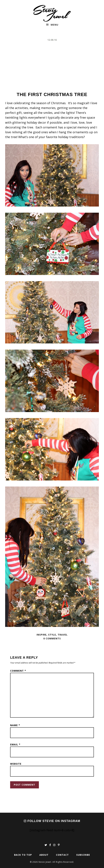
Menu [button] (54, 25)
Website (16, 764)
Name (15, 725)
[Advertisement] (52, 67)
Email (15, 744)
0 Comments (52, 638)
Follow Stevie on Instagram (52, 821)
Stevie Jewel (52, 13)
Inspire (42, 635)
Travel (63, 635)
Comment (18, 671)
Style (52, 635)
